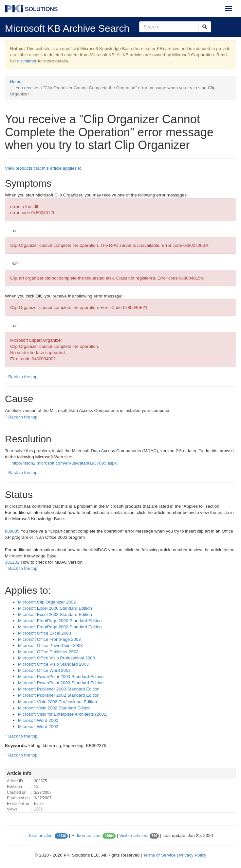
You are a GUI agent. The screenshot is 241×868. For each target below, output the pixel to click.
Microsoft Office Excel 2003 (45, 633)
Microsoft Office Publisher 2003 (48, 652)
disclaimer (27, 61)
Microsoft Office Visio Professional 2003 (56, 658)
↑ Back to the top (21, 377)
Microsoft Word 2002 (38, 727)
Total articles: (41, 835)
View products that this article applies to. (44, 168)
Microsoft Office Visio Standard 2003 (53, 664)
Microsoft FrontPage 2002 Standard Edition (60, 627)
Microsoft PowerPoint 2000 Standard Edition (61, 677)
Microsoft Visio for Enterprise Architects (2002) (63, 714)
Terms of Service (159, 855)
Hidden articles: (86, 835)
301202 (13, 562)
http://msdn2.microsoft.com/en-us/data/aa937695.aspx (64, 463)
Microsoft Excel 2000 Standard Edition (55, 608)
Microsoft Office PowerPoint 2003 (50, 646)
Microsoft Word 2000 (38, 720)
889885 (12, 531)
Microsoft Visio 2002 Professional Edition (57, 702)
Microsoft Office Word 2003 (44, 670)
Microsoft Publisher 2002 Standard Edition (59, 695)
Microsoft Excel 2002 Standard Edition (55, 614)
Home (16, 82)
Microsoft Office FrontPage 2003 (49, 639)
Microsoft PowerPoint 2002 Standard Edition (61, 683)
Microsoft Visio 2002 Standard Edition (54, 708)
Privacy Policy (193, 855)
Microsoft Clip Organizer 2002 (47, 602)
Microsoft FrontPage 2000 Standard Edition (60, 621)
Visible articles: (134, 835)
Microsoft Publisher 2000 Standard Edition (59, 689)
